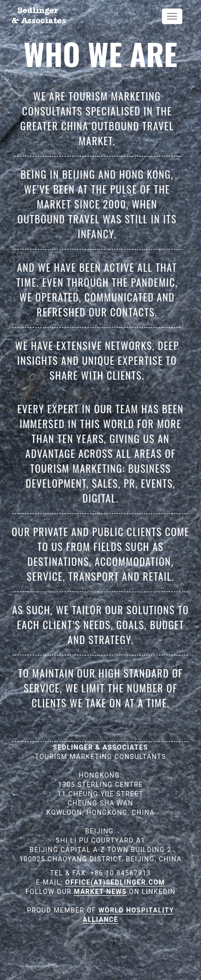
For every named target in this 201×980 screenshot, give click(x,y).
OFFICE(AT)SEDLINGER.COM (115, 882)
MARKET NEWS (100, 892)
